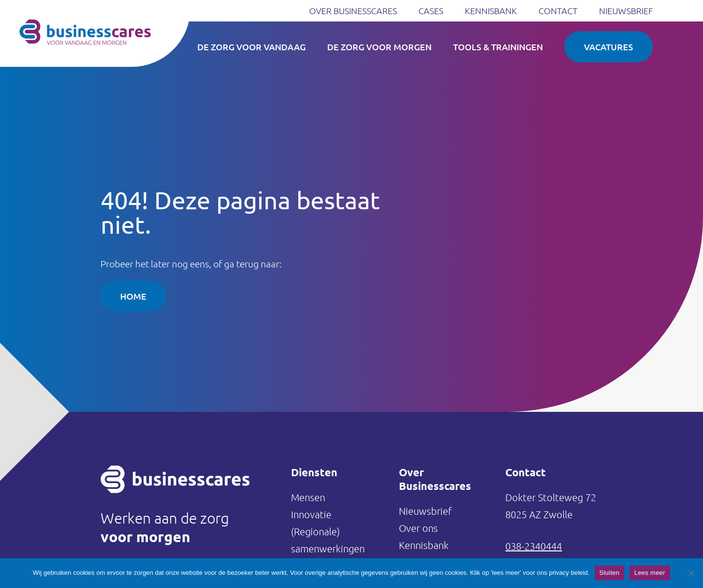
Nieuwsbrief (626, 10)
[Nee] (691, 573)
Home (133, 296)
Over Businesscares (353, 10)
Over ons (418, 528)
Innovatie (311, 514)
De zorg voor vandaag (251, 47)
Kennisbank (491, 10)
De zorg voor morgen (379, 47)
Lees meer (650, 573)
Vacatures (609, 47)
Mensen (308, 497)
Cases (431, 10)
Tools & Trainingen (498, 47)
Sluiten (610, 573)
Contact (558, 10)
